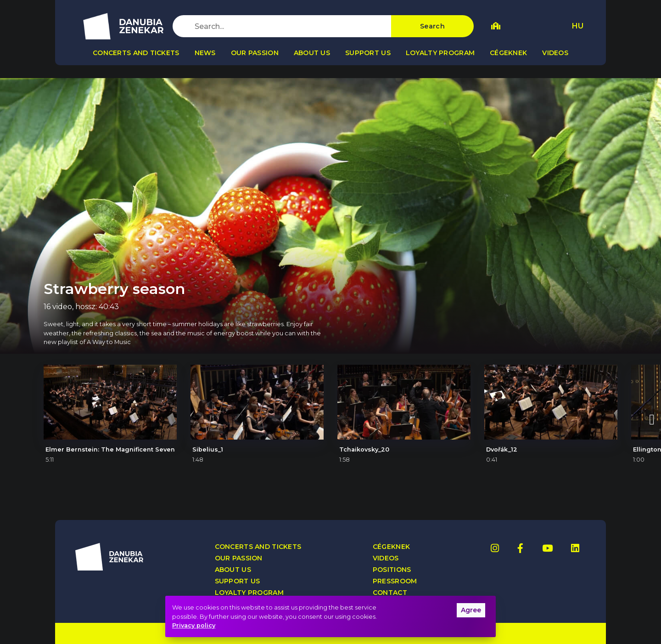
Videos (555, 53)
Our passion (255, 53)
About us (312, 53)
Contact (390, 593)
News (205, 53)
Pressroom (395, 581)
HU (578, 26)
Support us (368, 53)
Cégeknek (508, 53)
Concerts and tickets (136, 53)
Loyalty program (440, 53)
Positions (392, 570)
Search (432, 26)
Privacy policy (194, 625)
